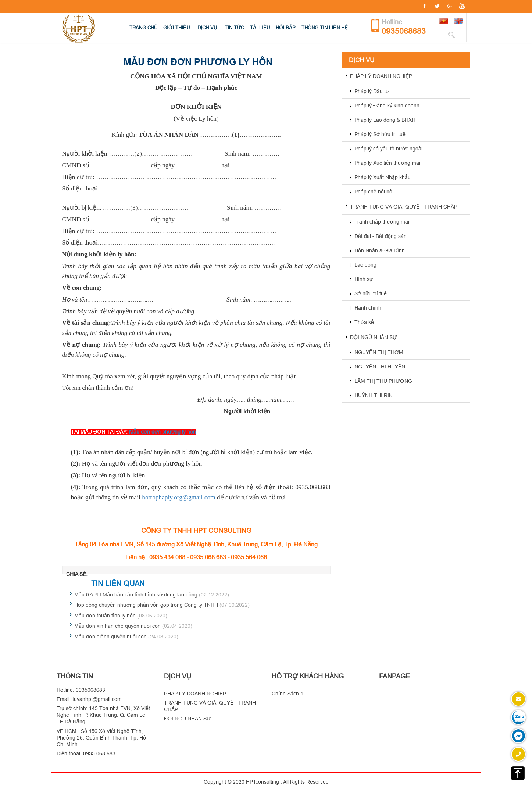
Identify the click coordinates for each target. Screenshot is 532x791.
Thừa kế (364, 322)
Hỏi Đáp (286, 28)
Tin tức (234, 28)
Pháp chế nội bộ (373, 192)
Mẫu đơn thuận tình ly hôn (105, 616)
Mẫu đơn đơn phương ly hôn (163, 432)
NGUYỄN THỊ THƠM (379, 352)
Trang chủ (143, 28)
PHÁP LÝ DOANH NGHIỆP (381, 76)
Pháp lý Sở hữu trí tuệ (380, 134)
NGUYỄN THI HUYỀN (380, 367)
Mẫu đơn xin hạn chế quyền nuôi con (117, 626)
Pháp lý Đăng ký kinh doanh (387, 106)
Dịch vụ (207, 28)
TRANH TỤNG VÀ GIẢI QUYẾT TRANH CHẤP (404, 207)
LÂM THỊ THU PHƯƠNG (383, 381)
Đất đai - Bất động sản (381, 236)
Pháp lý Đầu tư (372, 91)
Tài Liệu (260, 28)
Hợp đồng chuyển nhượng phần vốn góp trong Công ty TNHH (146, 605)
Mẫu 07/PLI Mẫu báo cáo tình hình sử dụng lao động (136, 595)
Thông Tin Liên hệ (325, 28)
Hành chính (368, 308)
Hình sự (364, 279)
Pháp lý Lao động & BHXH (385, 120)
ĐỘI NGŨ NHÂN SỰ (374, 337)
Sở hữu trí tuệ (371, 293)
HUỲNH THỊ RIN (374, 395)
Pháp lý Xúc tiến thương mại (387, 163)
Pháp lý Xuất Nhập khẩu (383, 177)
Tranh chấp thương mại (382, 222)
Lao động (365, 265)
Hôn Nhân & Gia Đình (380, 250)
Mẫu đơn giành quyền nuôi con (110, 637)
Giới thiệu (176, 28)
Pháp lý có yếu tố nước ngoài (388, 149)
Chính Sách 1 (288, 694)
